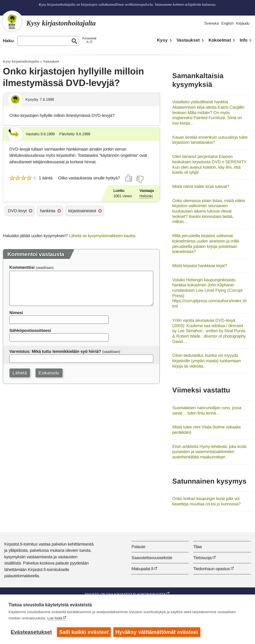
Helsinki (146, 196)
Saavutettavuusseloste (152, 558)
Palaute (138, 547)
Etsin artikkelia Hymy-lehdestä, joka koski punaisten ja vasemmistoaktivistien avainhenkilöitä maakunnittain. (209, 452)
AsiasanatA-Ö (89, 40)
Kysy (162, 40)
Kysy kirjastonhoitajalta (21, 61)
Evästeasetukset (31, 632)
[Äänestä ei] (140, 179)
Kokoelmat (220, 40)
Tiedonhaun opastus (212, 569)
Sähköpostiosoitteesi (30, 330)
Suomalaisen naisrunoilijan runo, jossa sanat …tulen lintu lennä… (207, 410)
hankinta (48, 211)
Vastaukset (188, 40)
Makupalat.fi (142, 569)
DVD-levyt (17, 211)
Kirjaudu (243, 23)
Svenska (212, 23)
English (227, 23)
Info (244, 40)
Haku (8, 41)
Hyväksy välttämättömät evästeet (157, 632)
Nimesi (16, 313)
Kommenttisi (22, 267)
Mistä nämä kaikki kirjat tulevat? (201, 186)
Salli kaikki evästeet (84, 632)
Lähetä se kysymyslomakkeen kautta (102, 236)
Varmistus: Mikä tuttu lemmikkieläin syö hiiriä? (55, 351)
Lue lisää (55, 618)
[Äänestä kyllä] (129, 178)
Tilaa (197, 547)
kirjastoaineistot (82, 211)
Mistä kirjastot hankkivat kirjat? (200, 266)
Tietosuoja (202, 558)
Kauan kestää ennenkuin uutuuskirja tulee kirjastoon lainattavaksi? (210, 140)
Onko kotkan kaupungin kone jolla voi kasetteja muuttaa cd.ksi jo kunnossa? (206, 501)
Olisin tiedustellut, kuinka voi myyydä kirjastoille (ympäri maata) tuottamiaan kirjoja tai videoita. (207, 360)
